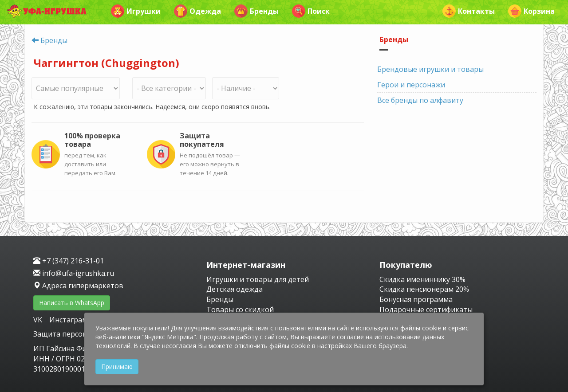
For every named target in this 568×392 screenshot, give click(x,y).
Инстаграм (68, 320)
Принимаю (117, 367)
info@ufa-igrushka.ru (74, 273)
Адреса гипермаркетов (78, 286)
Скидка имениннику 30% (422, 279)
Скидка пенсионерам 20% (424, 289)
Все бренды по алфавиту (420, 100)
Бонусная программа (416, 299)
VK (39, 320)
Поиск (311, 11)
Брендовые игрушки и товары (430, 69)
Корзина (531, 11)
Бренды (256, 11)
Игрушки (136, 11)
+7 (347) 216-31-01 (69, 261)
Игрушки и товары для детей (258, 279)
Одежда (197, 11)
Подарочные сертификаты (426, 310)
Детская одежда (235, 289)
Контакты (469, 11)
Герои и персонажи (411, 85)
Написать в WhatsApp (72, 303)
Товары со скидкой (240, 310)
